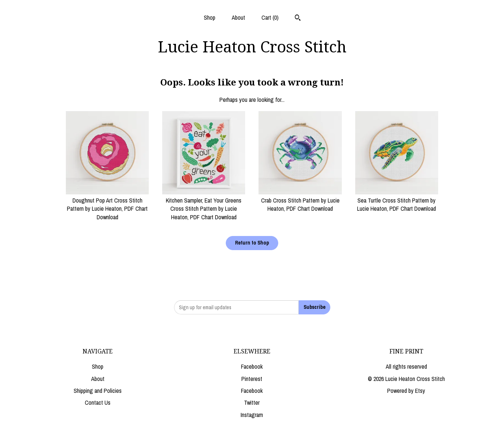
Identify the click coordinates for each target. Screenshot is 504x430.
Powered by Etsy (406, 391)
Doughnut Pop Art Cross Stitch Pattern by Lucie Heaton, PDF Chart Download (107, 205)
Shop (210, 17)
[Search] (298, 19)
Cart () (270, 17)
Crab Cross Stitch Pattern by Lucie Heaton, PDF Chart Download (300, 201)
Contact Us (98, 402)
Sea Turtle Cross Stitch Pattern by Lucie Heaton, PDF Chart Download (397, 201)
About (238, 17)
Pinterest (252, 379)
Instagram (252, 415)
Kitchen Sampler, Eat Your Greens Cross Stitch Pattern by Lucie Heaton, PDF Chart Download (204, 205)
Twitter (252, 402)
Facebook (252, 366)
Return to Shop (252, 243)
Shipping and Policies (98, 391)
